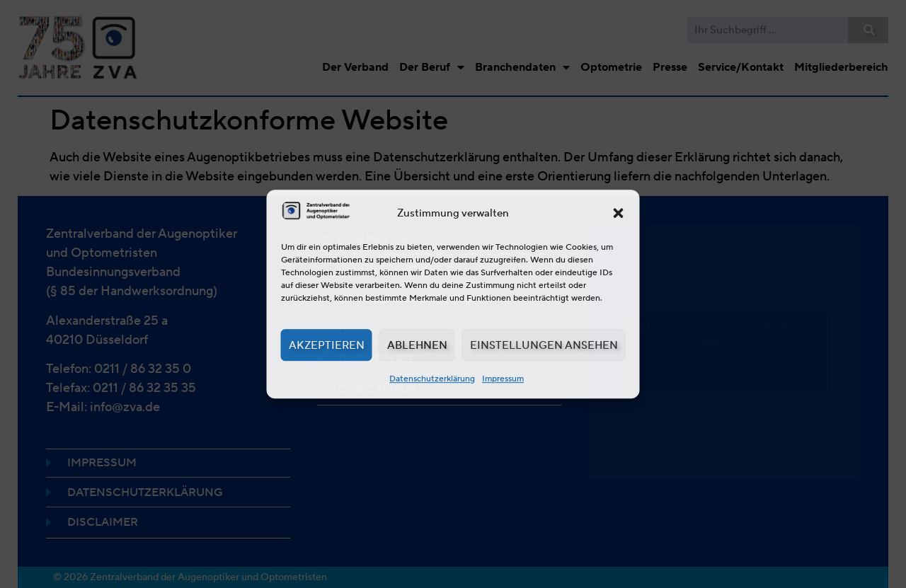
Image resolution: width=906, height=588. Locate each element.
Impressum (503, 378)
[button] (619, 213)
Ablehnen (417, 345)
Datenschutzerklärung (432, 378)
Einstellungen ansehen (544, 345)
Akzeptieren (327, 345)
